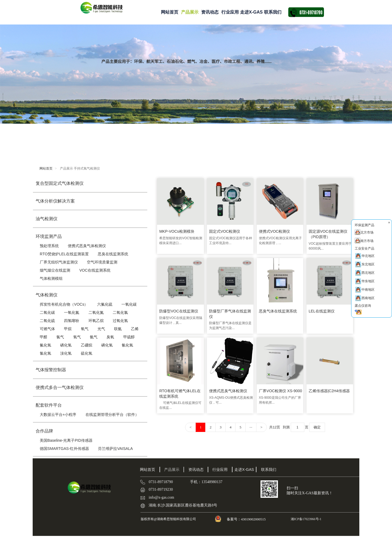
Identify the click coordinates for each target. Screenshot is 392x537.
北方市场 (364, 232)
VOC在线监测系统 (95, 270)
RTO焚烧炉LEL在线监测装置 (64, 254)
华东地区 (365, 281)
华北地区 (365, 256)
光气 (101, 329)
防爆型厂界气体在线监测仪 (230, 313)
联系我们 (273, 12)
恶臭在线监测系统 (113, 254)
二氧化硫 (47, 321)
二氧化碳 (47, 312)
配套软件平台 (49, 405)
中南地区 (365, 290)
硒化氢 (66, 345)
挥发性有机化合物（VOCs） (64, 304)
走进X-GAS (251, 12)
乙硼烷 (87, 345)
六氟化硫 (105, 304)
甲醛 (44, 337)
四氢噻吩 (72, 321)
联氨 (118, 329)
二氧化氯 (120, 312)
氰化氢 (127, 345)
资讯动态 (210, 12)
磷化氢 (107, 345)
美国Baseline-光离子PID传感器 (66, 440)
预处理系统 (49, 246)
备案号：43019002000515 (247, 519)
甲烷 (68, 329)
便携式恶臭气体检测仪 (87, 246)
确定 (318, 425)
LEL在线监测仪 (322, 310)
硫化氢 (87, 353)
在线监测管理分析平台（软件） (112, 415)
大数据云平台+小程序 (58, 415)
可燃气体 (47, 329)
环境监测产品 (49, 236)
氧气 (85, 329)
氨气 (94, 337)
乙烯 (135, 329)
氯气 (60, 337)
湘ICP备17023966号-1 (306, 519)
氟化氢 (45, 345)
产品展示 (190, 12)
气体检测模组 (51, 278)
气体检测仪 (47, 295)
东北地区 (365, 264)
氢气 (77, 337)
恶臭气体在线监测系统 (278, 310)
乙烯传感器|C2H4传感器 (330, 389)
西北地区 (365, 273)
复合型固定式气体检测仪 (60, 183)
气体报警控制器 (51, 370)
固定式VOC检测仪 (225, 231)
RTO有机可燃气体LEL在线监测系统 (180, 392)
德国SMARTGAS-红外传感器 (64, 449)
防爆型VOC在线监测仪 (179, 310)
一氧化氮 (72, 312)
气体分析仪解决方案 (55, 201)
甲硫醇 (129, 337)
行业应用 (230, 12)
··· (250, 426)
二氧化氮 (96, 312)
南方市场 (364, 240)
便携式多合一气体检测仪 (60, 387)
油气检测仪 (47, 219)
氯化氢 (45, 353)
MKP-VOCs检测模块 (177, 231)
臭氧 (110, 337)
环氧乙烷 (96, 321)
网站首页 (170, 12)
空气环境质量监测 (102, 262)
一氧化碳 (129, 304)
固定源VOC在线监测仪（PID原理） (329, 234)
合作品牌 (44, 431)
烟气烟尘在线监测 (55, 270)
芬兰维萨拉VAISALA (115, 449)
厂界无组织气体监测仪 (59, 262)
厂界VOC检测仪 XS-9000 (281, 389)
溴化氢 (66, 353)
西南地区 (365, 298)
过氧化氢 (120, 321)
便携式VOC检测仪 (275, 231)
